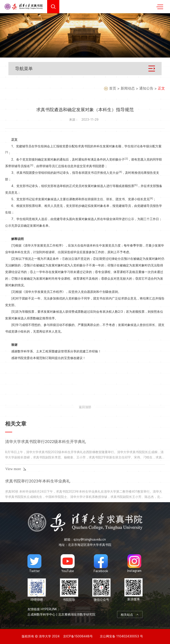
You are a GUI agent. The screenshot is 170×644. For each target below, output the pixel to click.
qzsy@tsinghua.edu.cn (90, 539)
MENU (160, 7)
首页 (113, 88)
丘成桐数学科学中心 (41, 614)
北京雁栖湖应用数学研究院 (77, 614)
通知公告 (146, 88)
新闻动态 (128, 88)
